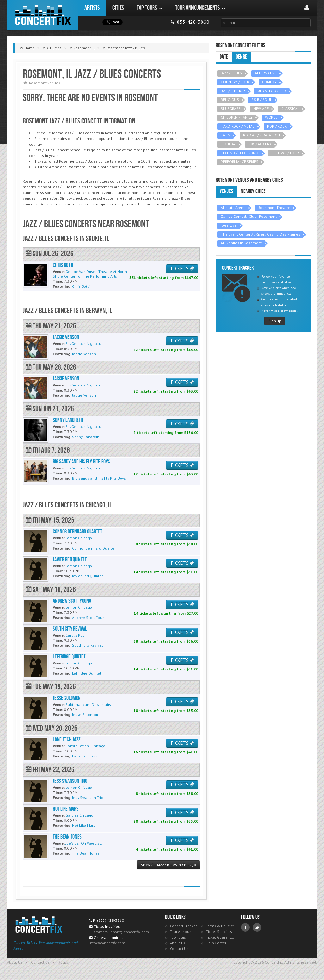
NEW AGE (261, 108)
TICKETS (182, 269)
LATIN (226, 135)
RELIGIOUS (230, 100)
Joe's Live (229, 225)
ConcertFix (43, 15)
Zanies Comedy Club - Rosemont (249, 216)
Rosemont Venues (45, 83)
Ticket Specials (219, 931)
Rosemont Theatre (274, 207)
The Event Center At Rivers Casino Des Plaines (261, 234)
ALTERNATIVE (266, 73)
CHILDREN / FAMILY (237, 117)
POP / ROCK (277, 126)
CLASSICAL (290, 108)
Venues (226, 191)
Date (224, 57)
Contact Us (179, 949)
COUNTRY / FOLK (235, 82)
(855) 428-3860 (111, 920)
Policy (63, 962)
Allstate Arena (233, 207)
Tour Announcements (185, 931)
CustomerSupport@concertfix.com (119, 932)
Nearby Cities (253, 191)
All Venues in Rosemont (241, 243)
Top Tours (178, 937)
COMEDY (269, 82)
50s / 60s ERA (260, 144)
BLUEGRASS (231, 108)
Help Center (216, 943)
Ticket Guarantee (220, 937)
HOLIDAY (228, 144)
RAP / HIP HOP (233, 91)
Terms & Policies (220, 926)
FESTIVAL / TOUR (285, 153)
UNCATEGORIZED (272, 91)
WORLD (271, 117)
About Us (15, 962)
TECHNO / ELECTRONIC (240, 153)
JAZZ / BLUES (231, 73)
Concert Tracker (183, 926)
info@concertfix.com (107, 943)
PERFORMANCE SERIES (240, 162)
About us (178, 943)
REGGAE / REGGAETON (262, 135)
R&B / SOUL (262, 100)
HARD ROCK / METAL (238, 126)
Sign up (275, 321)
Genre (241, 57)
